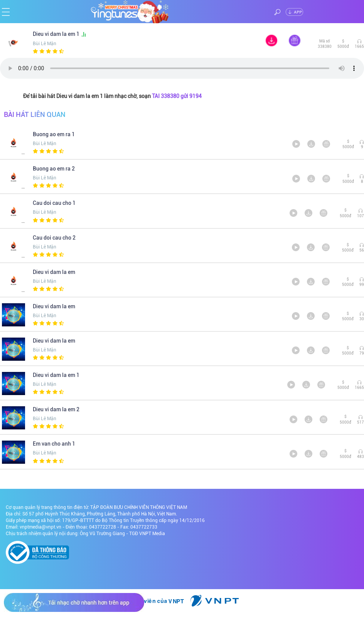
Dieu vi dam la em (54, 272)
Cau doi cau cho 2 (54, 238)
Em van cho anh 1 (54, 444)
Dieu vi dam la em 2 (56, 409)
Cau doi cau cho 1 (54, 203)
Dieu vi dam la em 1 (60, 34)
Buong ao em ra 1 (54, 134)
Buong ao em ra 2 (54, 169)
